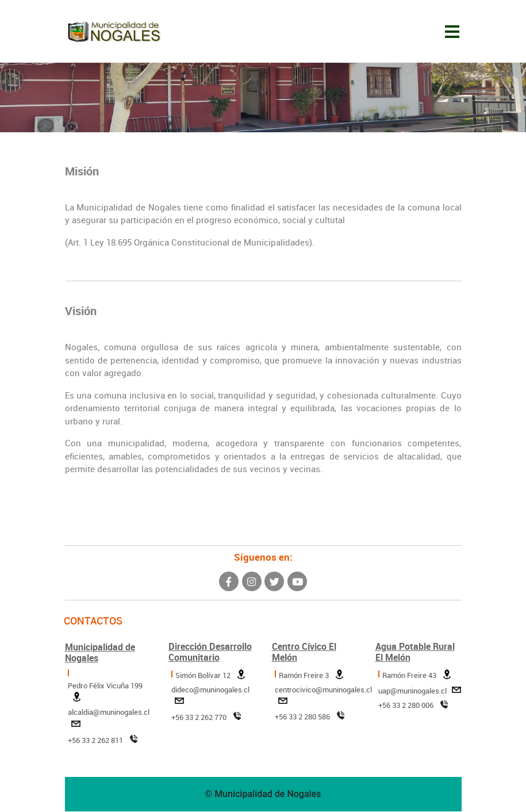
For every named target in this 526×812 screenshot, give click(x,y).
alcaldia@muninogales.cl (109, 720)
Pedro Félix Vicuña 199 (105, 694)
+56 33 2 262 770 (206, 719)
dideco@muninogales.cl (210, 698)
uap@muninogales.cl (420, 692)
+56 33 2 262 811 (103, 742)
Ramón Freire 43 (416, 677)
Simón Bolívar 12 (210, 677)
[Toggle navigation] (452, 32)
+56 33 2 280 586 (302, 717)
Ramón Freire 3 (311, 677)
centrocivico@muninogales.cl (323, 698)
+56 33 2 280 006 (406, 706)
